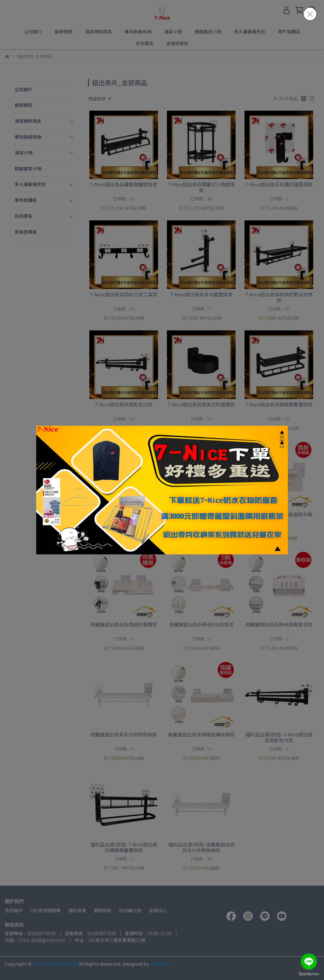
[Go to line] (309, 962)
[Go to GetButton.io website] (309, 974)
